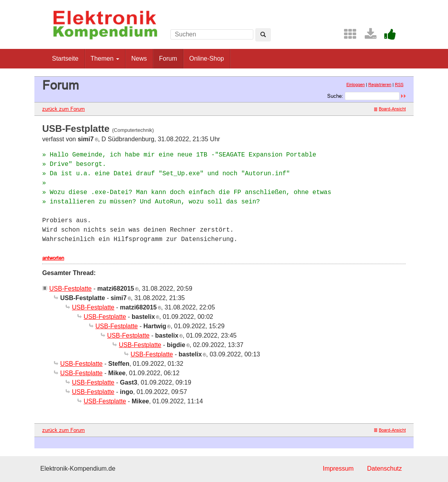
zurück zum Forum (64, 109)
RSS (399, 85)
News (139, 58)
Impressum (338, 469)
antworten (53, 258)
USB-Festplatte (70, 289)
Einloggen (356, 85)
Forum (168, 58)
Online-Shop (207, 58)
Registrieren (380, 85)
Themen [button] (105, 58)
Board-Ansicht (390, 109)
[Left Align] (263, 35)
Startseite (65, 58)
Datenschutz (384, 469)
